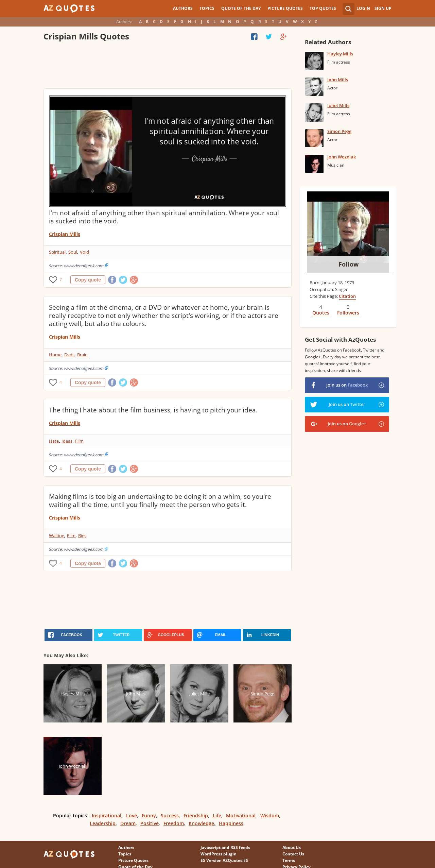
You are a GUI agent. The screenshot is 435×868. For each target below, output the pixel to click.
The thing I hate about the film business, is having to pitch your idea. (153, 410)
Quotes (321, 313)
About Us (292, 847)
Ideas (67, 441)
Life (217, 815)
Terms (289, 860)
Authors (183, 8)
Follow (349, 264)
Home (55, 355)
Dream (128, 823)
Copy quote (88, 280)
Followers (348, 313)
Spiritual (57, 252)
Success (170, 815)
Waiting (57, 535)
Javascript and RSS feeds (225, 847)
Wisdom (270, 815)
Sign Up (383, 8)
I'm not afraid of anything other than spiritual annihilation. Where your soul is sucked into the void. (164, 217)
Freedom (174, 823)
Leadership (103, 823)
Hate (54, 441)
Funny (149, 815)
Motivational (241, 815)
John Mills (338, 80)
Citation (347, 296)
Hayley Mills (340, 54)
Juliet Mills (338, 105)
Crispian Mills (65, 234)
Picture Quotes (285, 8)
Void (84, 252)
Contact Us (293, 854)
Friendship (196, 815)
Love (132, 815)
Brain (82, 355)
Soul (73, 252)
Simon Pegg (339, 131)
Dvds (69, 355)
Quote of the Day (241, 8)
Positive (150, 823)
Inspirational (107, 815)
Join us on (347, 385)
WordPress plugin (219, 854)
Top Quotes (323, 8)
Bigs (82, 535)
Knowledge (201, 823)
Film (79, 441)
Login (363, 8)
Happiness (231, 823)
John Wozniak (342, 157)
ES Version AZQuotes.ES (224, 860)
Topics (207, 8)
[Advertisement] (167, 66)
